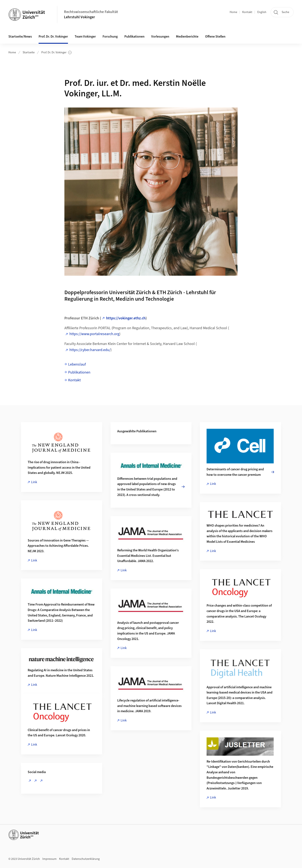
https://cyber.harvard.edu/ (90, 350)
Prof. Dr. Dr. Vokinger (56, 53)
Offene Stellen (215, 37)
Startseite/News (20, 37)
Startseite (29, 52)
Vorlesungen (160, 37)
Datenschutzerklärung (86, 859)
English (262, 12)
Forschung (110, 37)
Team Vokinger (85, 37)
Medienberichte (187, 37)
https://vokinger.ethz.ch (126, 318)
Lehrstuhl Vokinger (79, 17)
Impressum (49, 859)
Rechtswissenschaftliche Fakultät (91, 12)
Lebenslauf (77, 364)
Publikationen (134, 37)
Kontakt (247, 12)
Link (34, 482)
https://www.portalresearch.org (94, 334)
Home (233, 12)
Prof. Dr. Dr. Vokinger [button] (53, 37)
